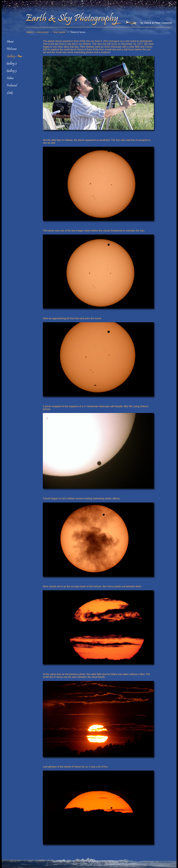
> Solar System (57, 32)
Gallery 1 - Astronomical (37, 32)
